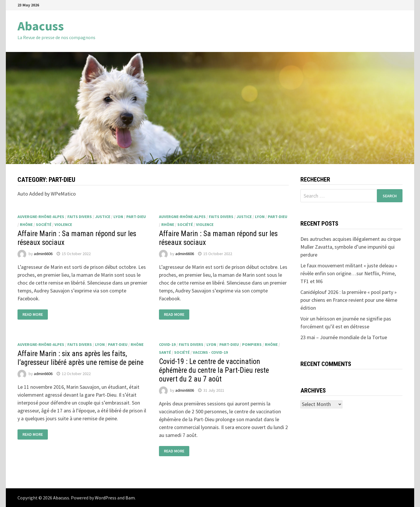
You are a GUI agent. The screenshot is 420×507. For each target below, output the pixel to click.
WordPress (106, 498)
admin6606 (43, 254)
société (44, 224)
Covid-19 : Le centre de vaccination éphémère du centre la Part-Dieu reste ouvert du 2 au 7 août (214, 370)
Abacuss (41, 26)
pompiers (252, 344)
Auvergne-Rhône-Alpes (41, 217)
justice (103, 217)
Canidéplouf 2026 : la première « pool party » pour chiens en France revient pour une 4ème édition (349, 300)
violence (63, 224)
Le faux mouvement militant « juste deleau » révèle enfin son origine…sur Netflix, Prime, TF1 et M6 (349, 273)
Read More (33, 315)
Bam (130, 498)
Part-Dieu (136, 217)
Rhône (26, 224)
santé (165, 352)
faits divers (80, 217)
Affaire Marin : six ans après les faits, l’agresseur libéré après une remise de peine (80, 358)
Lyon (118, 217)
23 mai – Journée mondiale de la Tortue (344, 337)
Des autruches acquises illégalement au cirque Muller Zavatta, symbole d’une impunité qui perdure (351, 247)
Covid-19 (167, 344)
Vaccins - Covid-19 (210, 352)
